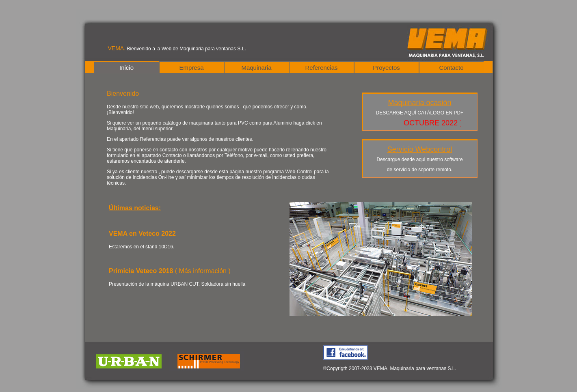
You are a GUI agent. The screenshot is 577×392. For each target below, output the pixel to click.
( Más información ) (203, 271)
